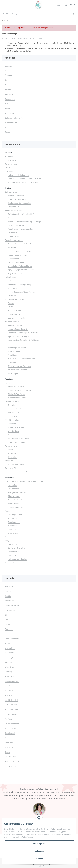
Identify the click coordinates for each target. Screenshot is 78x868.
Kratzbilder (12, 355)
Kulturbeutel (13, 533)
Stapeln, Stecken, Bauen (18, 225)
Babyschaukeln (14, 207)
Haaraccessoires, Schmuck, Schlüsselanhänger (24, 481)
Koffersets (12, 453)
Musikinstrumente (15, 218)
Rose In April (10, 733)
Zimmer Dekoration (13, 402)
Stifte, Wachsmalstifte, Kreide (20, 366)
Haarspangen (14, 489)
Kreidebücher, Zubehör (17, 370)
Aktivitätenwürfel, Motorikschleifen (22, 214)
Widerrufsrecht (11, 123)
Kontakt (8, 80)
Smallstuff (9, 747)
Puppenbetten (14, 259)
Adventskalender (15, 160)
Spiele (10, 307)
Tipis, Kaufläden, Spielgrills (19, 337)
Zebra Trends (10, 766)
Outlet (7, 132)
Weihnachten (10, 157)
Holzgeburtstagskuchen (18, 559)
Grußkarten (13, 556)
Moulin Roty (10, 695)
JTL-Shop (43, 866)
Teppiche (12, 405)
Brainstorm (9, 601)
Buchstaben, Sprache (17, 318)
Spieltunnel (12, 233)
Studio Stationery (12, 762)
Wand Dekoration (12, 420)
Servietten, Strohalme (17, 548)
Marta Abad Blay (12, 681)
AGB (7, 104)
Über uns (8, 66)
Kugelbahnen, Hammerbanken (21, 229)
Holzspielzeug (10, 277)
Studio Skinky (10, 757)
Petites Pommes (11, 714)
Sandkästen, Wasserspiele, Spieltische (23, 333)
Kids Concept (10, 662)
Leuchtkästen (13, 552)
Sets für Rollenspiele (16, 262)
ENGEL (8, 625)
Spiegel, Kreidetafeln (16, 442)
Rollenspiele (13, 288)
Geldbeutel (12, 530)
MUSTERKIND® (11, 705)
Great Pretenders (12, 639)
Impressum (9, 113)
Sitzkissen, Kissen (15, 413)
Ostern (8, 168)
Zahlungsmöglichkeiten (14, 85)
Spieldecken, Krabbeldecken (20, 203)
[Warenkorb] (75, 6)
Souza (7, 752)
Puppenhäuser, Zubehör (18, 255)
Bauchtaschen (14, 522)
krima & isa (9, 667)
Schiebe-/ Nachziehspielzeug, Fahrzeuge (25, 222)
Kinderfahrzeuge (15, 325)
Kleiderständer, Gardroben (19, 398)
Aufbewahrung (11, 446)
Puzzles (11, 303)
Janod (7, 643)
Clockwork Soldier (12, 606)
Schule (8, 537)
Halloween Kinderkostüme (19, 175)
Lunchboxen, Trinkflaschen (19, 472)
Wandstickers (13, 431)
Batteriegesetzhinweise (14, 118)
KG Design (9, 658)
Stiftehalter (12, 457)
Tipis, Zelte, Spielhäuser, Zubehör (21, 270)
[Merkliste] (70, 6)
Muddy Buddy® (11, 700)
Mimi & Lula (10, 686)
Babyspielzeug (11, 192)
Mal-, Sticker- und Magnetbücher (22, 359)
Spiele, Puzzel (13, 237)
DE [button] (59, 6)
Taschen (8, 511)
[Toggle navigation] (3, 5)
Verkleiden (12, 248)
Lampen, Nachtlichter (16, 409)
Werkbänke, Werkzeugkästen (20, 266)
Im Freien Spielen (12, 322)
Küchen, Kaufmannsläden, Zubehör (22, 244)
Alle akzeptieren (40, 844)
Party (7, 541)
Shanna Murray (11, 738)
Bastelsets (12, 363)
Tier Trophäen (14, 435)
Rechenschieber (14, 311)
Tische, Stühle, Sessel (16, 387)
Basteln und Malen (13, 351)
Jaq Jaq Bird (10, 648)
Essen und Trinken (12, 468)
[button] (66, 6)
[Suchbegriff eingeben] (36, 14)
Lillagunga (9, 672)
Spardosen (12, 416)
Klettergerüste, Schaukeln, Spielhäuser (23, 340)
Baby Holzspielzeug (16, 281)
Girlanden (12, 424)
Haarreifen (12, 485)
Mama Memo (10, 677)
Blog (7, 71)
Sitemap (8, 109)
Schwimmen (13, 344)
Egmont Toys (10, 620)
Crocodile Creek (11, 610)
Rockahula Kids (11, 729)
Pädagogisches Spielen (14, 300)
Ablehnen (40, 858)
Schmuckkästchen (15, 504)
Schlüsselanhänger (16, 507)
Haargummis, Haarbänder (19, 493)
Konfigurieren (40, 851)
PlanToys (8, 719)
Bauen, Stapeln (14, 314)
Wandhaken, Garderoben (18, 439)
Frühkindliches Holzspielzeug (19, 285)
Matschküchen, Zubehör (18, 329)
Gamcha (8, 634)
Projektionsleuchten (16, 274)
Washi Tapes (13, 374)
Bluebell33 (9, 591)
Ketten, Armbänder (16, 500)
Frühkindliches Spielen (14, 211)
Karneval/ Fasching (13, 164)
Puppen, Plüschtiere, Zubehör (20, 251)
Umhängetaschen (15, 515)
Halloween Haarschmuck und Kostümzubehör (27, 179)
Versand (8, 90)
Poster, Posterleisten (16, 428)
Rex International (12, 724)
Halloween (9, 172)
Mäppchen (12, 526)
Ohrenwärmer (14, 496)
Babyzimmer (10, 461)
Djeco (7, 615)
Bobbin (8, 596)
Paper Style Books (12, 710)
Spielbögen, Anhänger (17, 199)
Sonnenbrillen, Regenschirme (17, 563)
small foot (9, 743)
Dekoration (12, 544)
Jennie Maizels (11, 653)
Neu (6, 128)
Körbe (10, 450)
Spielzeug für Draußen (17, 348)
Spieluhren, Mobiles (16, 196)
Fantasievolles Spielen (14, 240)
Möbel (7, 383)
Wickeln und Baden (16, 465)
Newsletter (9, 94)
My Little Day (10, 691)
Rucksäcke (12, 519)
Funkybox (9, 629)
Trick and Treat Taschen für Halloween (24, 183)
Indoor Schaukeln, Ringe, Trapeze (22, 292)
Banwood (9, 587)
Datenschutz (10, 99)
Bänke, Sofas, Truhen (17, 394)
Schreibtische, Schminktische (19, 390)
